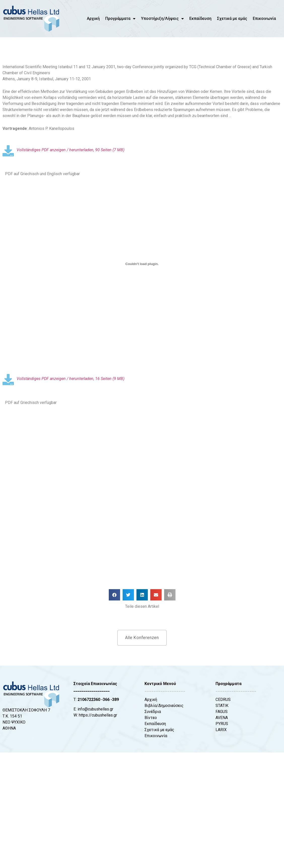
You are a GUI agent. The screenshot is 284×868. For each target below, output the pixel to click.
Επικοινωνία (264, 18)
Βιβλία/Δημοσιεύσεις (164, 706)
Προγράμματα (120, 19)
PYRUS (222, 724)
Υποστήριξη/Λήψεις (162, 19)
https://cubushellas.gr (98, 715)
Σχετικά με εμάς (232, 18)
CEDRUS (223, 700)
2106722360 (89, 700)
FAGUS (222, 712)
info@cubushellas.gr (95, 709)
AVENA (222, 718)
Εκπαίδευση (200, 18)
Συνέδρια (153, 712)
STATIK (222, 706)
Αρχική (93, 18)
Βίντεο (151, 718)
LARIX (221, 730)
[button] (114, 595)
